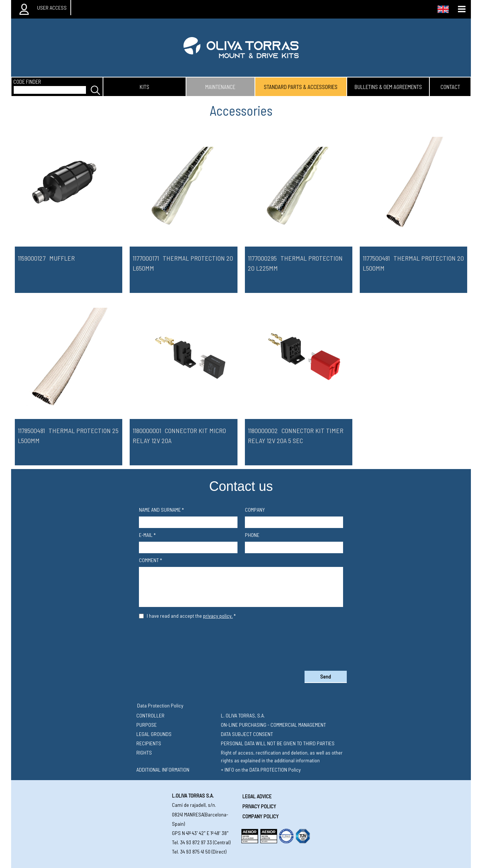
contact (450, 87)
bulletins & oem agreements (388, 87)
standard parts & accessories (301, 87)
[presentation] (241, 643)
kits (144, 87)
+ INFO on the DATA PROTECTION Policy (261, 770)
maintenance (220, 87)
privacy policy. (218, 616)
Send (325, 676)
